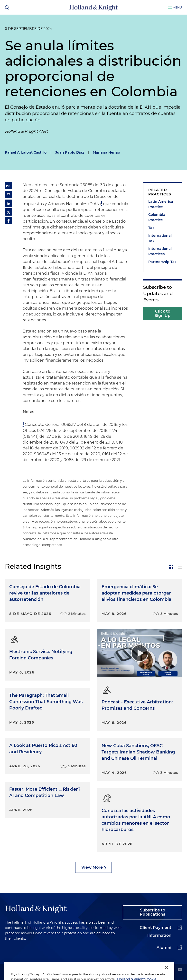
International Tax (160, 238)
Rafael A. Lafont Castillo (26, 152)
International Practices (160, 251)
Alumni (164, 948)
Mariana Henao (106, 152)
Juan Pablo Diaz (70, 152)
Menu (177, 7)
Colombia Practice (157, 217)
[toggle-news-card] (171, 567)
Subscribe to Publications (152, 912)
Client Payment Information (156, 932)
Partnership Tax (162, 262)
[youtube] (180, 970)
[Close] (167, 973)
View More (92, 867)
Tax (151, 228)
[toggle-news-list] (180, 567)
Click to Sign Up (163, 313)
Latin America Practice (161, 204)
